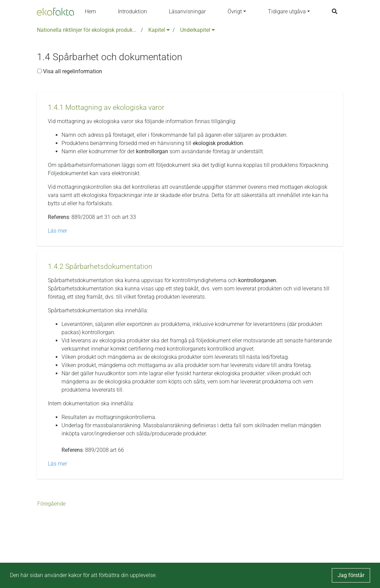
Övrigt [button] (235, 11)
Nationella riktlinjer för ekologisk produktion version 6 (87, 30)
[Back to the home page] (55, 12)
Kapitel (159, 30)
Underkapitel (198, 30)
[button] (106, 108)
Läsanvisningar (187, 11)
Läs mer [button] (57, 231)
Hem (90, 11)
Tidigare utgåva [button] (287, 11)
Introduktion (132, 11)
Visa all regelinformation (70, 71)
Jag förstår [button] (351, 575)
